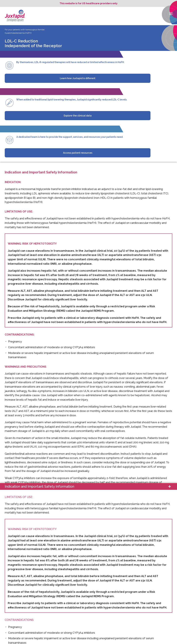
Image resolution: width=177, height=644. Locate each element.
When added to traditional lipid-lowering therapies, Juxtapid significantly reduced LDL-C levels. (72, 100)
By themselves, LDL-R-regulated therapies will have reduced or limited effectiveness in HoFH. (70, 62)
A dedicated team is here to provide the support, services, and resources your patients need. (70, 137)
